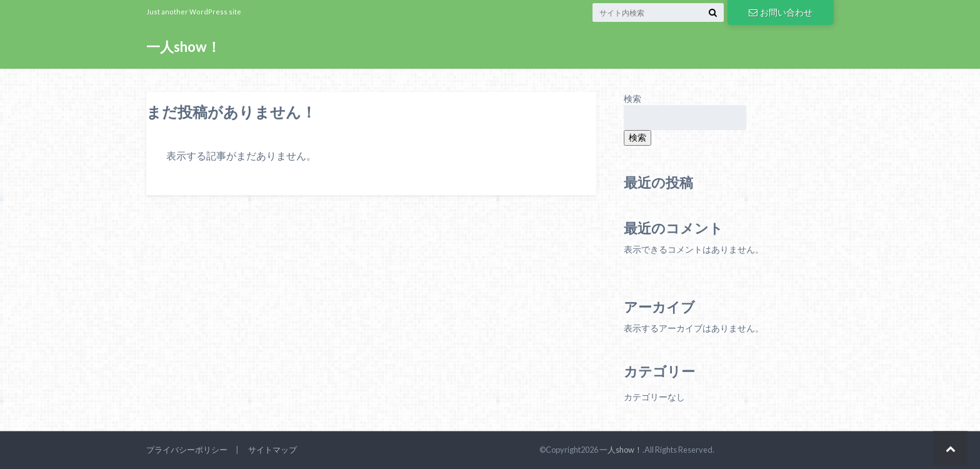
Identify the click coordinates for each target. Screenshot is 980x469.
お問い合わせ (781, 12)
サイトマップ (272, 450)
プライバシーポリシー (187, 450)
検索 (632, 98)
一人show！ (183, 47)
